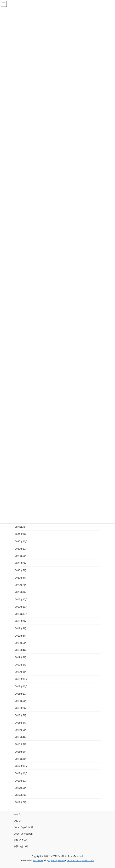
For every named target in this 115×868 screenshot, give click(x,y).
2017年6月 (21, 802)
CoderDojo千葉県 (23, 827)
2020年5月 (21, 578)
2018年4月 (21, 737)
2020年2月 (21, 585)
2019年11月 (21, 607)
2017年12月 (21, 766)
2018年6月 (21, 723)
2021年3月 (21, 527)
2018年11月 (21, 686)
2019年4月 (21, 650)
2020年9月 (21, 556)
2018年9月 (21, 701)
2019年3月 (21, 657)
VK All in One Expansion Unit (80, 860)
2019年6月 (21, 636)
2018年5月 (21, 730)
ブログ (17, 821)
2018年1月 (21, 759)
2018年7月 (21, 715)
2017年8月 (21, 795)
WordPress (38, 860)
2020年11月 (21, 541)
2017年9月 (21, 788)
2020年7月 (21, 570)
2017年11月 (21, 773)
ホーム (17, 814)
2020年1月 (21, 592)
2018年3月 (21, 744)
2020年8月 (21, 563)
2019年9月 (21, 621)
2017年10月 (21, 781)
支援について (21, 840)
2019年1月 (21, 672)
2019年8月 (21, 628)
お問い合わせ (21, 846)
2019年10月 (21, 614)
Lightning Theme (56, 860)
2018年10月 (21, 694)
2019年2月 (21, 664)
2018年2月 (21, 752)
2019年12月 (21, 599)
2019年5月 (21, 643)
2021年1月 (21, 534)
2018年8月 (21, 708)
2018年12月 (21, 679)
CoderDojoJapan (23, 834)
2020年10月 (21, 549)
